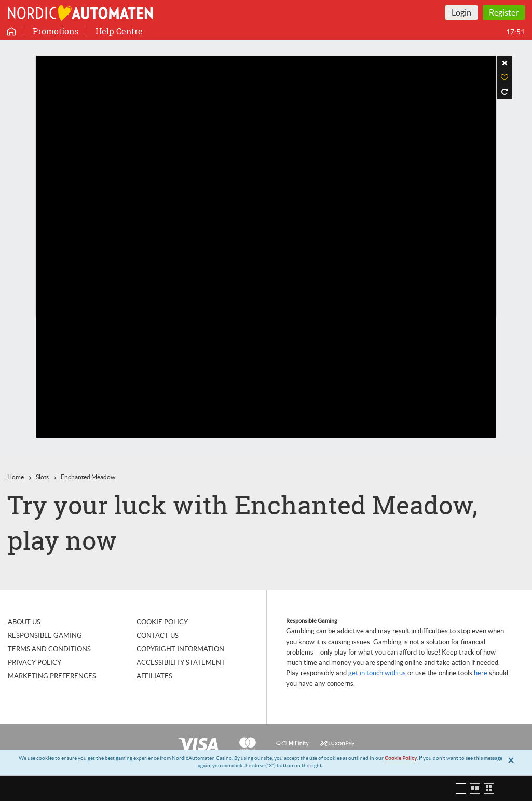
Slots (42, 477)
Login (461, 12)
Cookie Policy (401, 758)
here (481, 673)
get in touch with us (377, 673)
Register (504, 12)
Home (16, 477)
